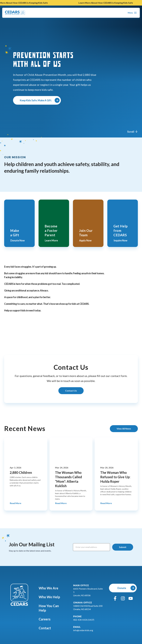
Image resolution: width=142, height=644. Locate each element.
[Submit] (123, 547)
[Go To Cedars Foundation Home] (19, 595)
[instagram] (123, 598)
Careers (47, 619)
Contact (47, 628)
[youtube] (131, 598)
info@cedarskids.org (83, 630)
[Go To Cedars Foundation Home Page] (15, 13)
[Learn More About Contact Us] (71, 391)
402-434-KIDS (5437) (84, 620)
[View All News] (124, 429)
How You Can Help (53, 608)
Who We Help (51, 597)
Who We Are (50, 588)
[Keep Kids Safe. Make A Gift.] (37, 100)
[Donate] (123, 588)
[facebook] (115, 598)
